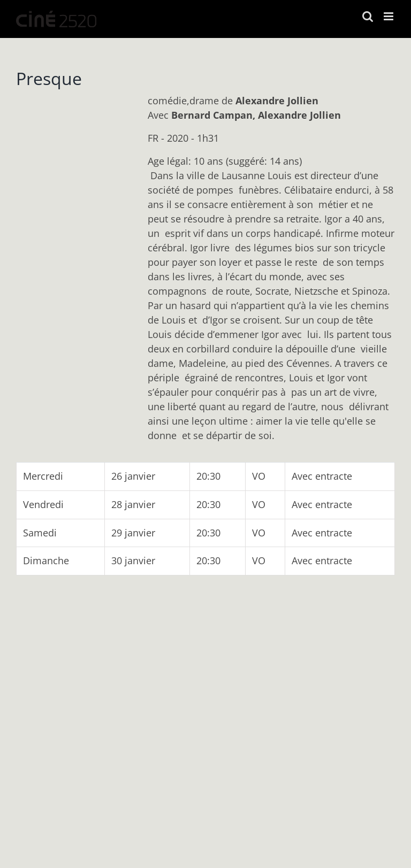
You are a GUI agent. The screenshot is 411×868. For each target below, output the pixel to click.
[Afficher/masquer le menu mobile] (389, 16)
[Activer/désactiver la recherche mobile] (368, 16)
